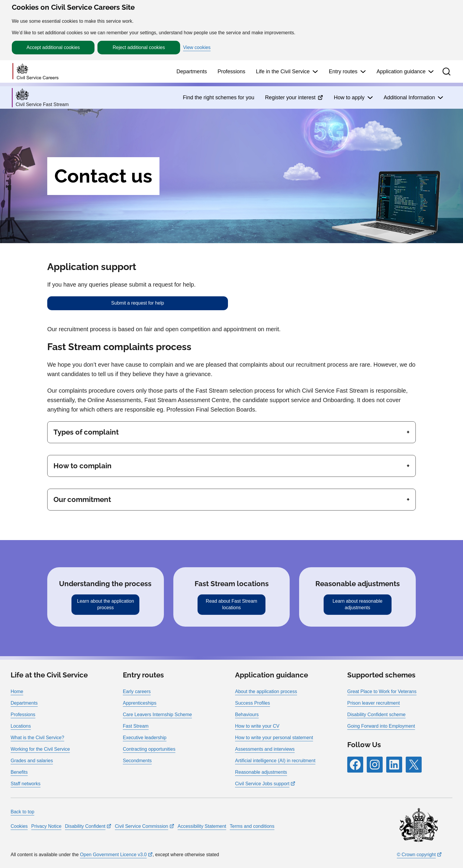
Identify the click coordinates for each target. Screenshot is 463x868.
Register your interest (290, 97)
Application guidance (401, 71)
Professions (231, 71)
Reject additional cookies (139, 47)
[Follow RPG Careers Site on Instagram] (375, 765)
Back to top (22, 812)
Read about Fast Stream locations (231, 604)
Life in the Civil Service (283, 71)
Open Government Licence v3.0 (113, 855)
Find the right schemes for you (219, 97)
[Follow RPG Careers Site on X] (414, 765)
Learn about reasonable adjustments (357, 604)
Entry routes (343, 71)
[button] (446, 71)
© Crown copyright (416, 855)
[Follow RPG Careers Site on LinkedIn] (394, 765)
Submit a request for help (138, 303)
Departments (192, 71)
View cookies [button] (197, 48)
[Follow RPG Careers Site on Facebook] (355, 765)
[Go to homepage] (35, 72)
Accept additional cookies (53, 47)
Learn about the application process (106, 604)
